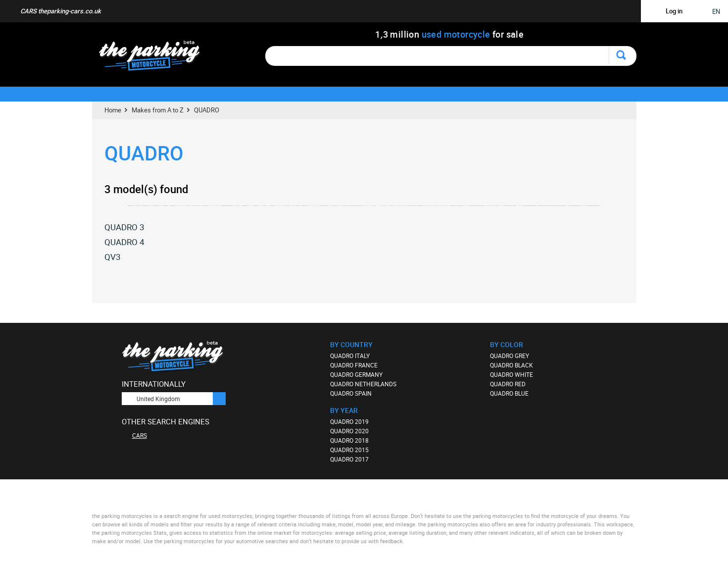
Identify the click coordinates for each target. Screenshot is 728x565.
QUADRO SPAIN (351, 393)
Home (113, 110)
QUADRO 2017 (349, 459)
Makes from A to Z (158, 110)
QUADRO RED (508, 384)
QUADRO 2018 (349, 440)
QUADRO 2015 (349, 450)
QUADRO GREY (510, 356)
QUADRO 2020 (349, 431)
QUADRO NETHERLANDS (363, 384)
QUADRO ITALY (350, 356)
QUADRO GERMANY (356, 374)
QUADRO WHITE (511, 374)
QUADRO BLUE (509, 393)
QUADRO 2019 (349, 421)
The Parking (155, 58)
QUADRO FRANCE (354, 365)
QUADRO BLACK (511, 365)
